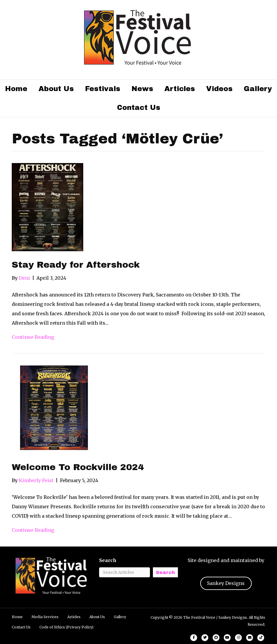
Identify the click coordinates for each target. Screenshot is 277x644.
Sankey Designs (226, 583)
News (142, 89)
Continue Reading (33, 337)
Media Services (45, 617)
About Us (56, 89)
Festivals (103, 89)
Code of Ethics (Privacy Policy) (66, 627)
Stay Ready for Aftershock (76, 265)
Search (108, 560)
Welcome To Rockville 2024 (78, 467)
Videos (219, 89)
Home (16, 89)
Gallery (258, 89)
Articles (180, 89)
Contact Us (139, 108)
